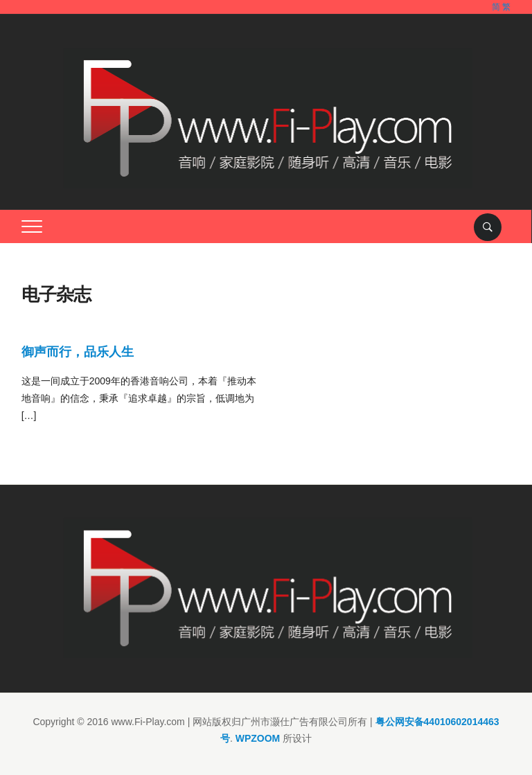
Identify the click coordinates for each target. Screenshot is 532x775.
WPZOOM (258, 738)
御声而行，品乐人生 (78, 352)
